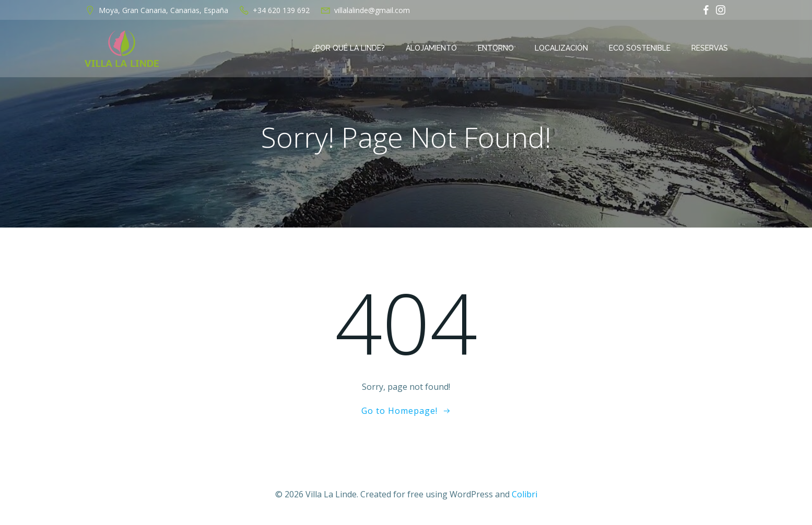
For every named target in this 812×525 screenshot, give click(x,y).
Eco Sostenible (640, 48)
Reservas (710, 48)
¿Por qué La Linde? (348, 48)
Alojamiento (431, 48)
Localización (561, 48)
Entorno (496, 48)
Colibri (525, 494)
